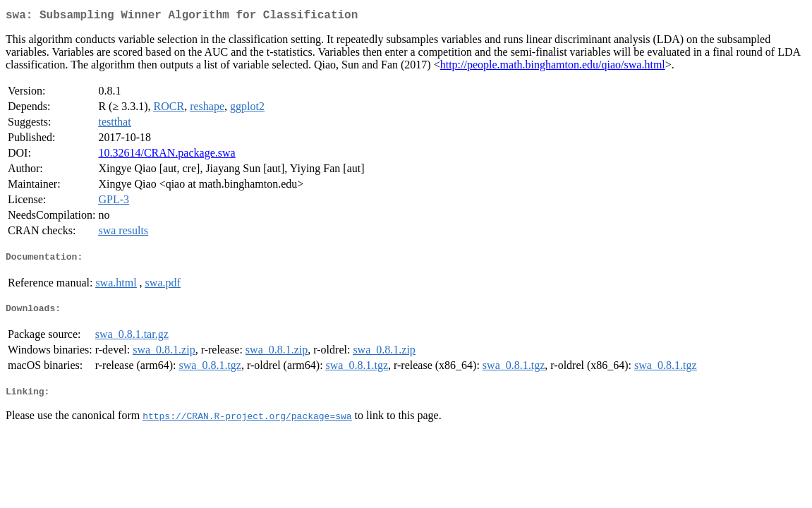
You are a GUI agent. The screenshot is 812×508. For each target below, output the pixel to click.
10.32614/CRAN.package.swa (166, 156)
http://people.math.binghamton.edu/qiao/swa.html (553, 67)
